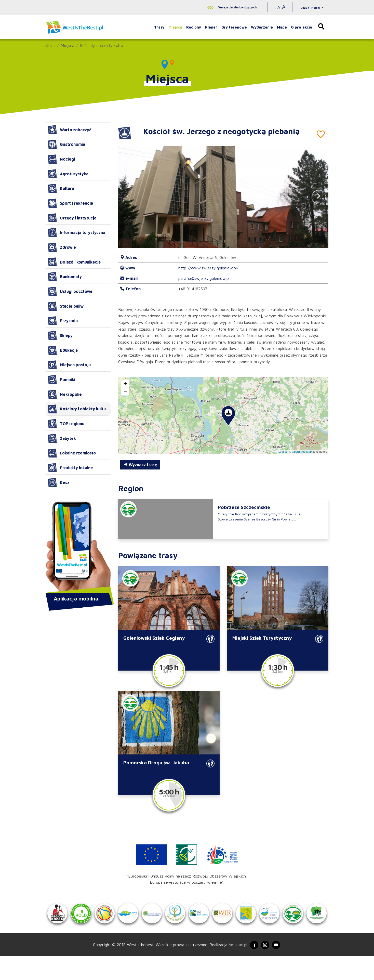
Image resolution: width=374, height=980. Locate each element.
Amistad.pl (235, 968)
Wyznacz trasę (140, 465)
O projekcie (302, 27)
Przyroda (63, 321)
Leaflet (283, 452)
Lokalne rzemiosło (72, 453)
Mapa (282, 27)
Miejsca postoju (69, 365)
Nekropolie (65, 394)
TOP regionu (66, 424)
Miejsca (175, 27)
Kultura (61, 188)
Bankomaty (65, 277)
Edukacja (63, 350)
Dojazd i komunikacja (74, 262)
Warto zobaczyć (69, 130)
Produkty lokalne (70, 468)
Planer (211, 27)
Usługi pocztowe (70, 291)
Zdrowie (62, 247)
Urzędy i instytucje (72, 218)
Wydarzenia (262, 27)
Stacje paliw (66, 306)
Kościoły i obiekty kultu (101, 45)
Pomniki (61, 380)
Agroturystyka (68, 174)
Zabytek (62, 438)
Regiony (194, 27)
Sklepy (60, 335)
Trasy (159, 27)
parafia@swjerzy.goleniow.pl (204, 278)
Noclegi (61, 159)
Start (50, 45)
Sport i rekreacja (70, 203)
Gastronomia (66, 144)
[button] (319, 197)
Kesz (58, 482)
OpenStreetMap (302, 452)
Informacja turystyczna (76, 232)
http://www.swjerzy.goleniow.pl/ (208, 268)
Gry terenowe (234, 27)
